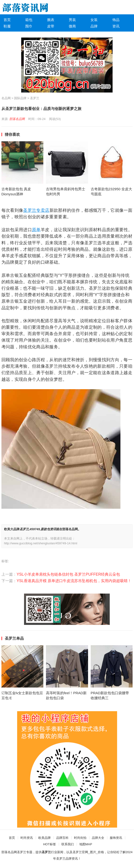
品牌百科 (62, 838)
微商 (72, 26)
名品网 (6, 98)
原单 (36, 230)
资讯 (116, 26)
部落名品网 (17, 119)
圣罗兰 (35, 98)
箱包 (29, 20)
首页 (7, 20)
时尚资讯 (27, 838)
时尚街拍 (80, 838)
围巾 (29, 26)
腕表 (51, 20)
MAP (89, 844)
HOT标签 (49, 844)
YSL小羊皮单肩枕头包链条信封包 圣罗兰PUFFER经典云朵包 (68, 574)
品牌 (94, 26)
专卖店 (43, 210)
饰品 (116, 20)
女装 (94, 20)
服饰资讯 (116, 838)
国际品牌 (20, 98)
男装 (72, 20)
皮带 (51, 26)
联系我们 (68, 844)
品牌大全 (98, 838)
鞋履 (7, 26)
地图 (82, 844)
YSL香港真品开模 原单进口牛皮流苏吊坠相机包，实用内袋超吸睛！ (74, 581)
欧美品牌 (45, 838)
